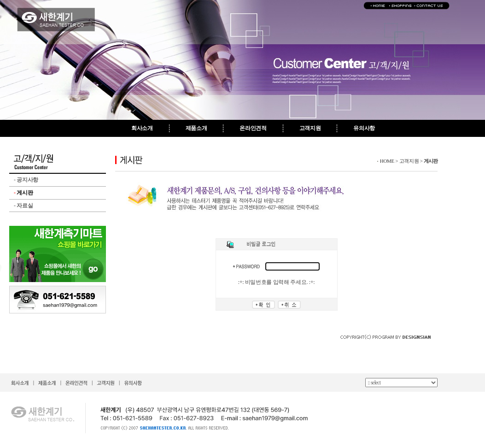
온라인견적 (253, 128)
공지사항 (26, 180)
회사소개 (142, 128)
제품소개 (196, 128)
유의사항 (364, 128)
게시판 (23, 193)
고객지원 (310, 128)
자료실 (23, 206)
